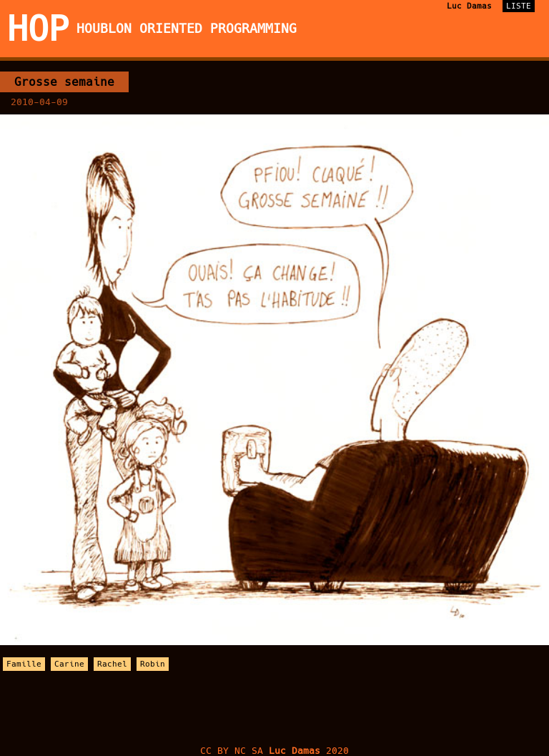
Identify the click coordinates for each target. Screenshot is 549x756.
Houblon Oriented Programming (187, 29)
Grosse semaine (64, 82)
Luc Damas (469, 6)
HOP (38, 29)
